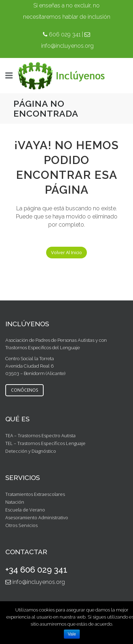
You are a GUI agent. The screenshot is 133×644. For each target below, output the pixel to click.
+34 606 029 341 (36, 570)
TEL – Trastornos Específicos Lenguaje (45, 443)
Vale (72, 634)
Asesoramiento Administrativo (37, 517)
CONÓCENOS (24, 390)
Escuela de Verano (25, 510)
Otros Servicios (21, 525)
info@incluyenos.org (67, 46)
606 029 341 (65, 34)
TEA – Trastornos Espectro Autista (40, 435)
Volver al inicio (66, 252)
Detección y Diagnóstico (31, 451)
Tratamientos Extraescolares (35, 494)
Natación (15, 502)
